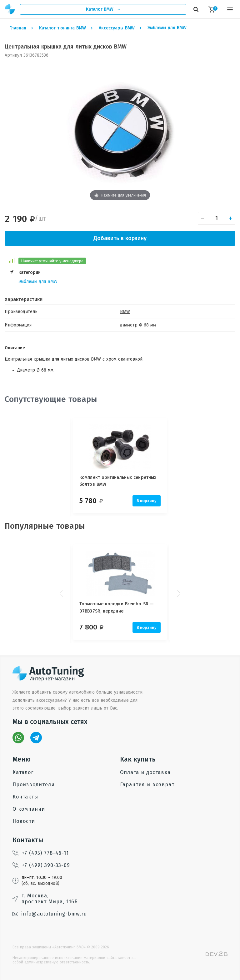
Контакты (25, 797)
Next (178, 593)
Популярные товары (45, 526)
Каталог (23, 772)
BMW (125, 312)
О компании (29, 809)
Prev (62, 593)
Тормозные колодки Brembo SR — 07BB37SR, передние (117, 607)
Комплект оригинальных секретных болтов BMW (118, 481)
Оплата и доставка (145, 772)
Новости (24, 821)
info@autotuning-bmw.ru (50, 914)
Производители (34, 785)
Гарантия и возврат (147, 785)
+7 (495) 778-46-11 (41, 853)
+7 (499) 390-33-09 (41, 865)
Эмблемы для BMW (38, 282)
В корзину (147, 501)
